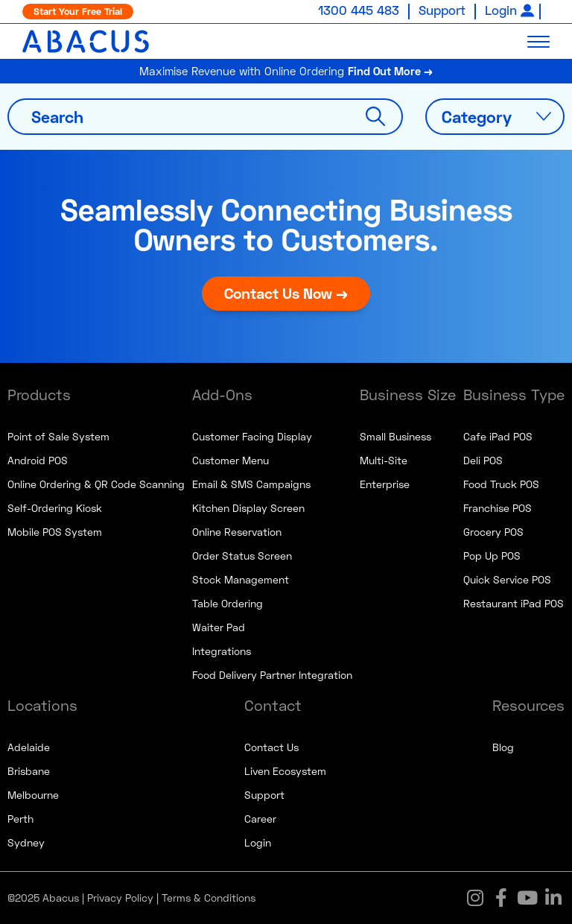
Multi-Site (384, 460)
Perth (20, 819)
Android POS (38, 460)
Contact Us (271, 747)
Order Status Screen (242, 556)
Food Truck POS (501, 484)
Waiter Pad (219, 627)
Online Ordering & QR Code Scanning (96, 484)
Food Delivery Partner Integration (272, 675)
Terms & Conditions (209, 898)
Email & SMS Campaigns (251, 484)
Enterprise (385, 484)
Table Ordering (228, 603)
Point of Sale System (58, 436)
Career (260, 819)
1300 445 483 (359, 10)
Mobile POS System (55, 532)
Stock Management (241, 579)
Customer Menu (231, 460)
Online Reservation (237, 532)
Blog (503, 747)
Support (442, 10)
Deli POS (483, 460)
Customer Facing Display (252, 436)
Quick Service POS (507, 579)
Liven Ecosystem (285, 771)
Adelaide (29, 747)
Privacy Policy (120, 898)
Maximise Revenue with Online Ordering (286, 71)
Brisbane (29, 771)
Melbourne (33, 795)
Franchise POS (498, 508)
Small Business (395, 436)
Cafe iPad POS (498, 436)
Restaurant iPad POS (514, 603)
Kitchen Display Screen (248, 508)
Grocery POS (493, 532)
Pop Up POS (492, 556)
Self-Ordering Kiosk (55, 508)
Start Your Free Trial (78, 11)
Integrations (222, 651)
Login (501, 10)
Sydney (26, 842)
